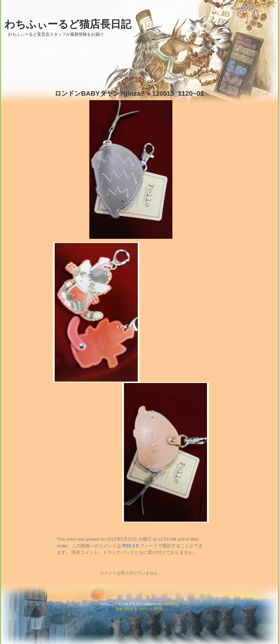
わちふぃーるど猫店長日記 (68, 24)
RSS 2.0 (130, 546)
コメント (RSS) (151, 609)
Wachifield (171, 604)
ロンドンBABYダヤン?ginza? (100, 93)
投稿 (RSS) (125, 609)
